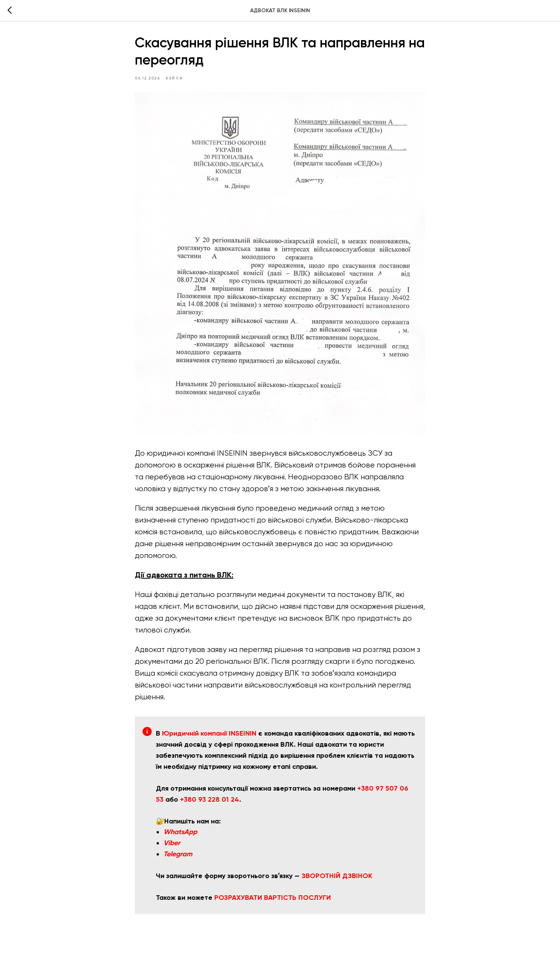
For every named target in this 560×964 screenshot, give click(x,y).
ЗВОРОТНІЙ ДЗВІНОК (337, 878)
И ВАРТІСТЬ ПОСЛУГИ (294, 899)
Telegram (178, 856)
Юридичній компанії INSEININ (209, 735)
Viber (172, 845)
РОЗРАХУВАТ (236, 899)
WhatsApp (180, 834)
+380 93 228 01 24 (210, 801)
